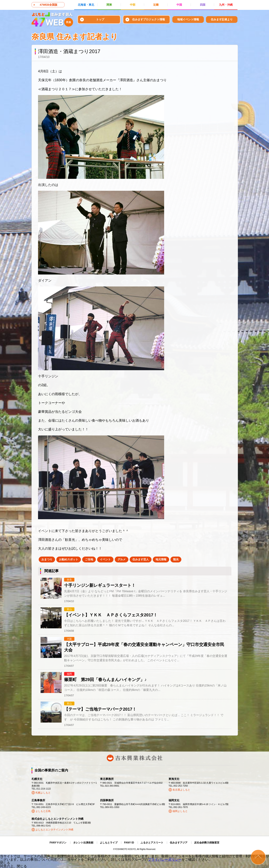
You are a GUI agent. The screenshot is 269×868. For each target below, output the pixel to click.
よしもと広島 (43, 811)
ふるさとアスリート (152, 843)
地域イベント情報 (188, 19)
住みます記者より (222, 19)
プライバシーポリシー (165, 860)
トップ (100, 19)
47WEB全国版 (49, 5)
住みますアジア (179, 843)
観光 (176, 559)
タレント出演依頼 (83, 843)
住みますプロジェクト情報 (149, 19)
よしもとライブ (109, 843)
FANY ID (129, 843)
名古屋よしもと (181, 790)
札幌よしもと (43, 793)
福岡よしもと (180, 811)
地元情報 (161, 559)
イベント (105, 559)
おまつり (47, 559)
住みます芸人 (141, 559)
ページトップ (258, 857)
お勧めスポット (69, 559)
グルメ (122, 559)
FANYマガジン (58, 843)
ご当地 (89, 559)
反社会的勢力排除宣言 (207, 843)
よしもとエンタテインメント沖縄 (54, 830)
